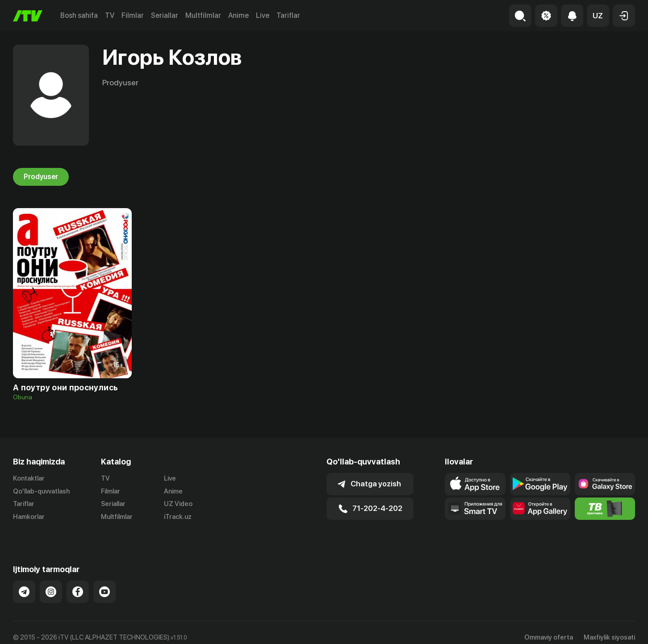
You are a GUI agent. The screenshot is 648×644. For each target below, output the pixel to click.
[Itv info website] (605, 509)
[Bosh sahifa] (28, 16)
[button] (598, 16)
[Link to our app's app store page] (475, 484)
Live (263, 15)
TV (110, 15)
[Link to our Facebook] (78, 582)
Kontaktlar (29, 478)
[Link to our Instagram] (51, 582)
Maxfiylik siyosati (609, 627)
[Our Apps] (475, 509)
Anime (238, 15)
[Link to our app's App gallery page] (540, 509)
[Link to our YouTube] (105, 582)
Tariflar (288, 15)
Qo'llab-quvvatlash (41, 491)
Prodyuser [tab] (41, 177)
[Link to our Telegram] (24, 582)
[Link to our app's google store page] (540, 484)
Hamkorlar (29, 517)
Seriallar (165, 15)
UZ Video (178, 504)
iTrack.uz (178, 517)
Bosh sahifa (79, 15)
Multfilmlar (203, 15)
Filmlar (133, 15)
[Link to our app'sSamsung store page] (605, 484)
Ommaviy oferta (549, 627)
